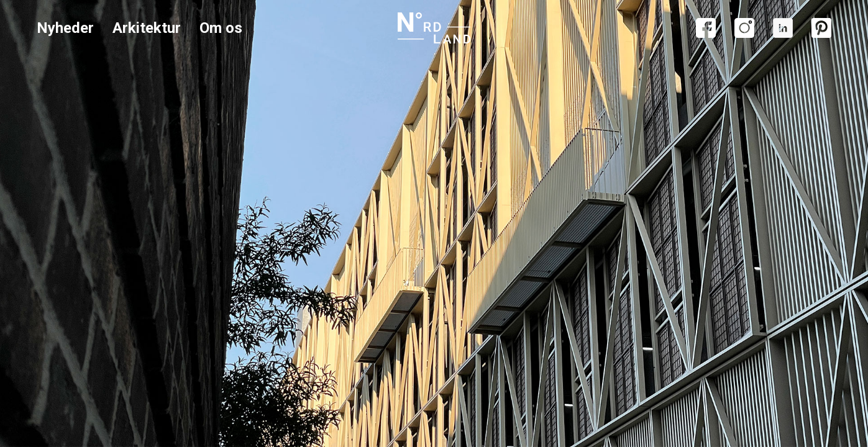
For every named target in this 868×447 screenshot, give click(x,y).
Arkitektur (147, 28)
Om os (221, 28)
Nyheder (65, 28)
